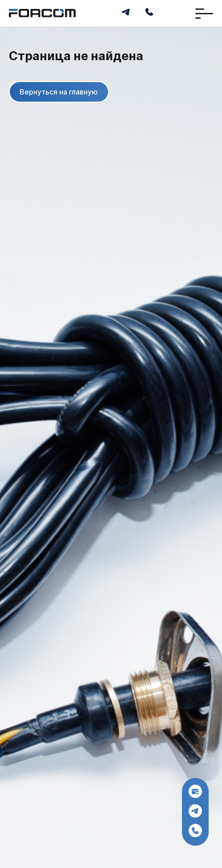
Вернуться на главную (59, 92)
